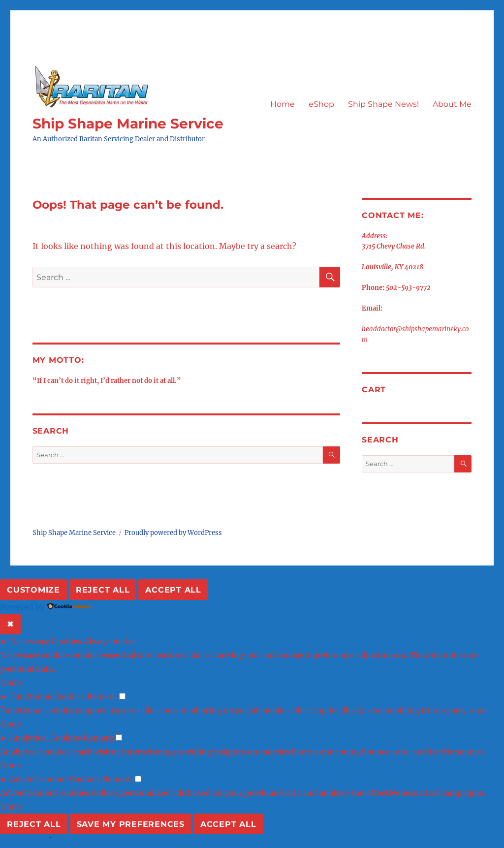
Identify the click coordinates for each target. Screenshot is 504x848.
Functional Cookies (47, 696)
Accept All (173, 590)
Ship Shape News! (383, 104)
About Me (452, 104)
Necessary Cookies (46, 641)
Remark (102, 696)
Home (283, 104)
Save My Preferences (131, 824)
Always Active (110, 641)
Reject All (103, 590)
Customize (33, 590)
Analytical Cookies (46, 738)
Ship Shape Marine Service (128, 124)
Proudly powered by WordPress (173, 533)
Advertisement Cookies (55, 779)
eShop (321, 104)
